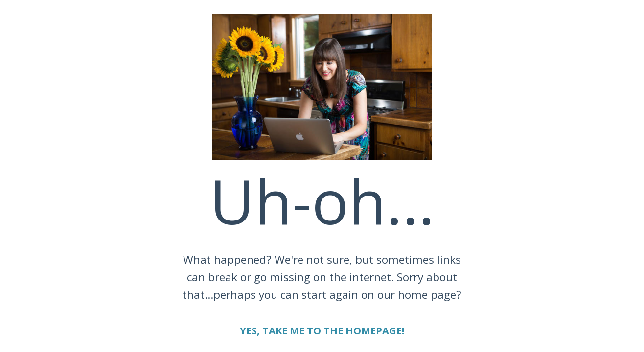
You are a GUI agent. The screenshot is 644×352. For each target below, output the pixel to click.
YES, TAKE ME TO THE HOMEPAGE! (322, 331)
